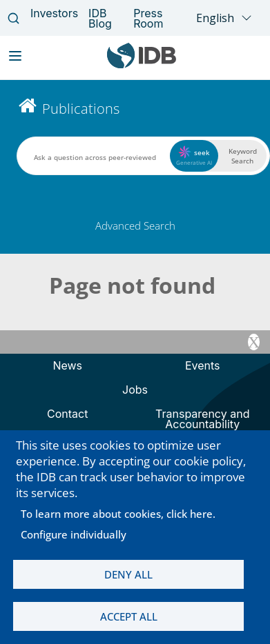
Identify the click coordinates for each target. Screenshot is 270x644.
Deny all (128, 574)
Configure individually (74, 534)
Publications (81, 109)
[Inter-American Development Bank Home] (142, 65)
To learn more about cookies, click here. (118, 514)
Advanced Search (135, 225)
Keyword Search (243, 156)
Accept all (129, 616)
